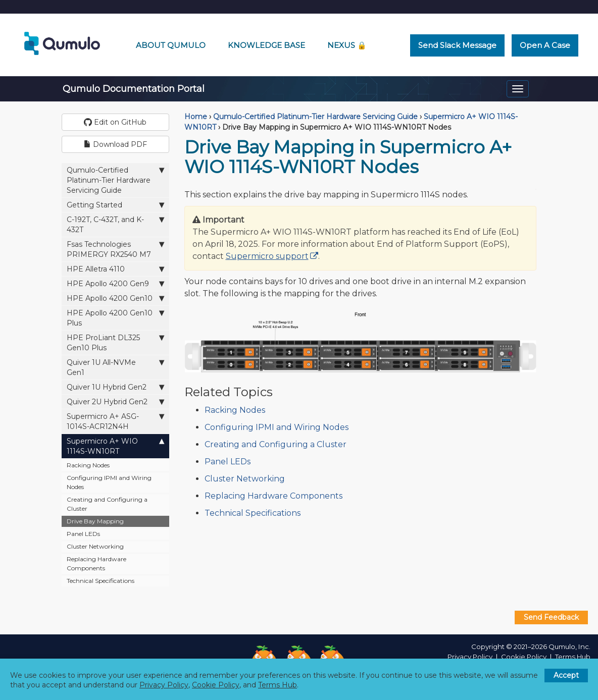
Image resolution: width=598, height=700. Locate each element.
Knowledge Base (266, 45)
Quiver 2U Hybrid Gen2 (115, 401)
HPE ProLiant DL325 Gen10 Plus (115, 342)
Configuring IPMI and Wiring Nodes (109, 482)
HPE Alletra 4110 (115, 269)
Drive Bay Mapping (95, 521)
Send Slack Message (457, 45)
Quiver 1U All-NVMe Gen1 (115, 367)
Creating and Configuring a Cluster (107, 504)
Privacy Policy (470, 657)
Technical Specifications (101, 581)
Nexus (347, 45)
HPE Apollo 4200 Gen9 (115, 283)
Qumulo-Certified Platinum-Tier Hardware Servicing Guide (115, 180)
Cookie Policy (524, 657)
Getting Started (115, 205)
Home (196, 117)
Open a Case (545, 45)
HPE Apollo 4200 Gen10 (115, 298)
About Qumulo (171, 45)
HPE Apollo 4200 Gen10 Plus (115, 318)
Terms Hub (573, 657)
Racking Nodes (88, 465)
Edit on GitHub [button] (115, 122)
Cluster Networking (95, 546)
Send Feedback (551, 617)
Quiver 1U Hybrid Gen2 (115, 387)
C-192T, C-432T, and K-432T (115, 224)
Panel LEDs (83, 534)
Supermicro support (267, 256)
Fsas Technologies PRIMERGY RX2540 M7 (115, 249)
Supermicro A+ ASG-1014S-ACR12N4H (115, 421)
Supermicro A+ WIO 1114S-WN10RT (115, 446)
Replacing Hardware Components (96, 563)
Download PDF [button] (115, 144)
